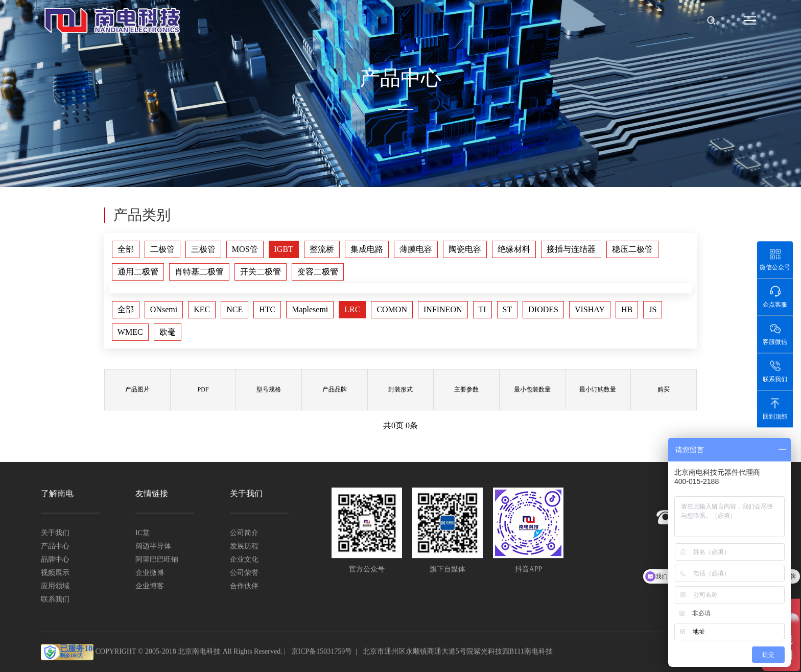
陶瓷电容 (465, 249)
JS (653, 309)
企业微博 (150, 573)
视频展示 (55, 573)
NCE (234, 309)
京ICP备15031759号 (322, 652)
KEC (202, 309)
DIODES (543, 309)
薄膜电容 (416, 249)
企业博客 (150, 586)
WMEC (130, 332)
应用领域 (55, 586)
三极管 (203, 249)
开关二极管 (261, 272)
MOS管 (245, 249)
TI (482, 309)
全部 (126, 249)
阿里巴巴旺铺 (157, 560)
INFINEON (443, 309)
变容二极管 (318, 272)
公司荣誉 (244, 573)
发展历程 (244, 547)
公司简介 (244, 533)
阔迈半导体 (153, 547)
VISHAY (590, 309)
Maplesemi (310, 309)
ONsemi (164, 309)
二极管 (162, 249)
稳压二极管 (632, 249)
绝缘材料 (514, 249)
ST (508, 309)
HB (627, 309)
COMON (392, 309)
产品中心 (55, 547)
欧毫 (168, 332)
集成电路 (367, 249)
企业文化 (244, 560)
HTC (267, 309)
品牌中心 (55, 560)
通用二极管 (138, 272)
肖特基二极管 (199, 272)
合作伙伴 (244, 586)
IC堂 (143, 533)
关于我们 (55, 533)
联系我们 (55, 600)
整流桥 (322, 249)
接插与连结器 (571, 249)
